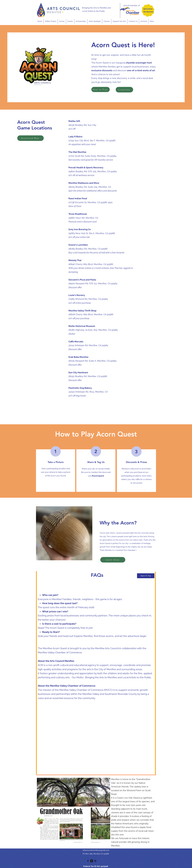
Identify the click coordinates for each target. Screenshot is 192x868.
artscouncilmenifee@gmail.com (96, 850)
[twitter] (92, 861)
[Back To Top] (146, 576)
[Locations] (124, 90)
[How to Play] (101, 89)
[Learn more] (113, 560)
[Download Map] (30, 138)
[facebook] (88, 861)
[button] (70, 21)
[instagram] (95, 861)
